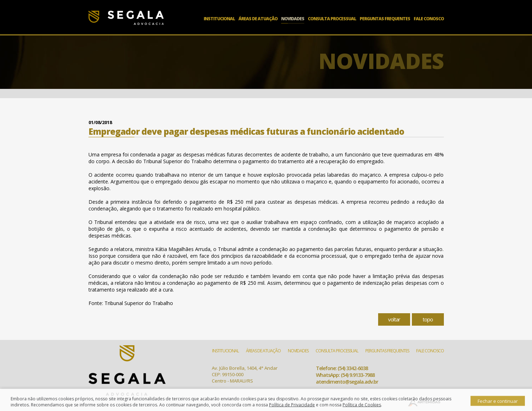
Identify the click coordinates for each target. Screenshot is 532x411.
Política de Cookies (362, 408)
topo (428, 319)
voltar (394, 319)
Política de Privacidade (292, 408)
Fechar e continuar (498, 404)
